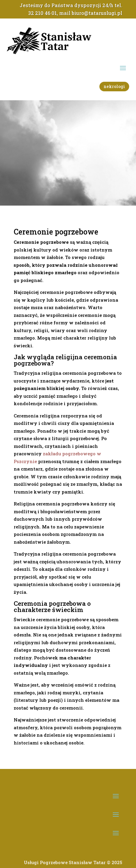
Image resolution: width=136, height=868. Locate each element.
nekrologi (114, 86)
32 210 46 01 (43, 13)
